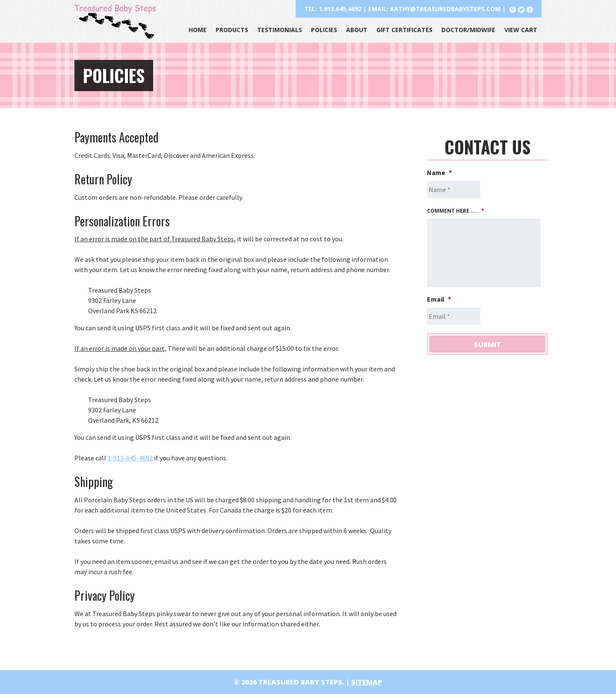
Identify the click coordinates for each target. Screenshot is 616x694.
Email (439, 299)
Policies (324, 30)
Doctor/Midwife (468, 30)
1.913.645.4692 (340, 9)
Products (232, 30)
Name (439, 172)
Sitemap (367, 682)
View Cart (521, 30)
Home (198, 30)
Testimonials (280, 30)
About (357, 30)
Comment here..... (456, 211)
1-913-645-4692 (130, 458)
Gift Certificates (404, 30)
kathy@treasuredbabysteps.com (445, 9)
